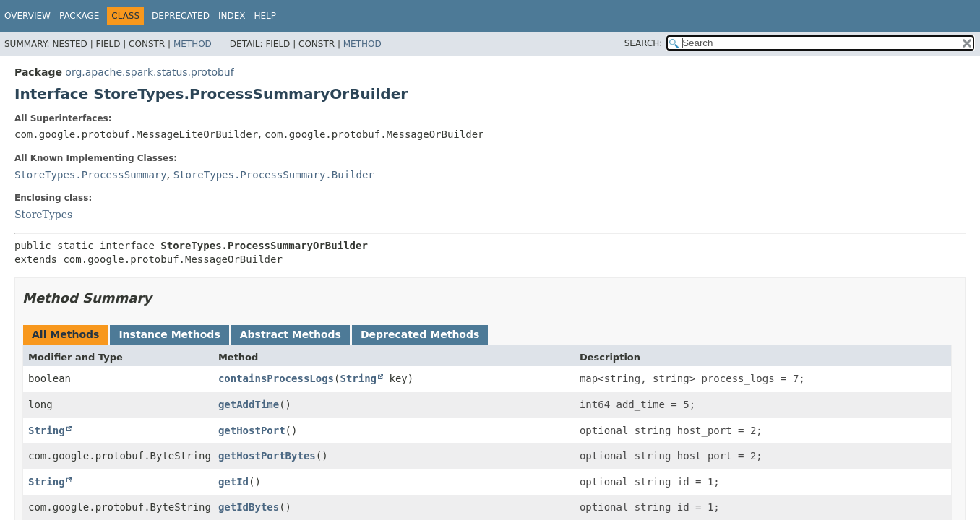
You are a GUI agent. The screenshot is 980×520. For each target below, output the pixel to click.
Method (193, 44)
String (358, 378)
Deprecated (181, 16)
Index (232, 16)
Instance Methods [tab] (169, 334)
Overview (27, 16)
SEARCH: (644, 43)
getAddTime (249, 404)
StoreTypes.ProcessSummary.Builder (274, 175)
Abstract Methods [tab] (291, 334)
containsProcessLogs (276, 378)
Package (79, 16)
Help (265, 16)
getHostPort (252, 430)
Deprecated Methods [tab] (420, 334)
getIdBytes (249, 507)
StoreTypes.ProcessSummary (91, 175)
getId (233, 482)
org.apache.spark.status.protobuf (149, 72)
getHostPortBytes (267, 456)
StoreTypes (43, 214)
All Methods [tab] (65, 334)
